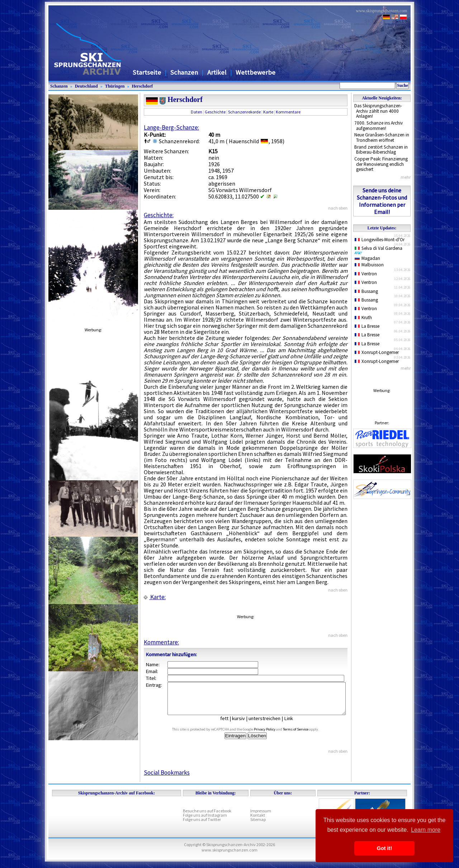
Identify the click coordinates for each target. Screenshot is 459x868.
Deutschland (86, 86)
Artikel (217, 72)
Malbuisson (369, 265)
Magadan (367, 258)
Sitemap (258, 826)
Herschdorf (142, 86)
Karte (268, 112)
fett (230, 725)
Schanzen (184, 72)
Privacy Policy (273, 736)
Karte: (155, 597)
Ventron (366, 274)
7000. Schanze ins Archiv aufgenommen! (378, 126)
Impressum (261, 817)
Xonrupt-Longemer (377, 352)
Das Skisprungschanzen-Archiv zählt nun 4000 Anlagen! (378, 111)
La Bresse (367, 326)
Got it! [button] (384, 848)
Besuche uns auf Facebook (207, 817)
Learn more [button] (426, 830)
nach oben (338, 208)
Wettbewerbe (255, 72)
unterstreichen (270, 725)
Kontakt (258, 822)
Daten (197, 112)
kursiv (244, 725)
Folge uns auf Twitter (202, 826)
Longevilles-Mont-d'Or (380, 240)
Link (294, 725)
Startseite (147, 72)
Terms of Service (304, 736)
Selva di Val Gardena (380, 250)
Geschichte (215, 112)
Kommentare (288, 112)
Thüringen (115, 86)
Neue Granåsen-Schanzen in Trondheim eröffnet (382, 137)
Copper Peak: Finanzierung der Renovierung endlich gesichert (381, 164)
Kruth (363, 318)
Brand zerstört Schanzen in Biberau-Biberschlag (381, 150)
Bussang (366, 291)
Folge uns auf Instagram (205, 822)
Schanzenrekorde (244, 112)
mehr (406, 177)
